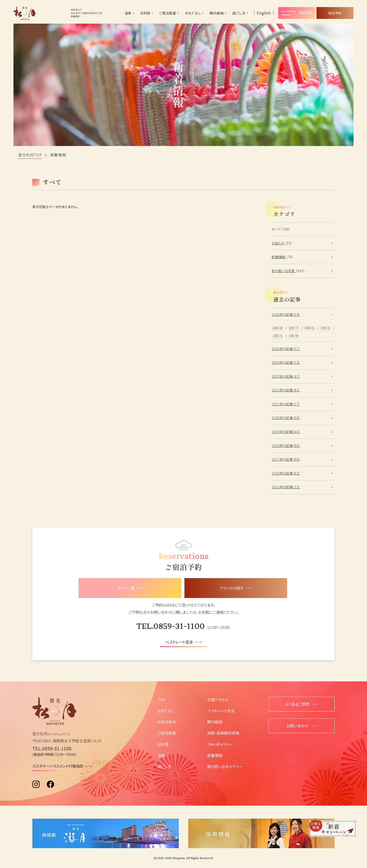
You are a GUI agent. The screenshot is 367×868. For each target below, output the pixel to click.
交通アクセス (218, 700)
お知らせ (278, 243)
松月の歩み (167, 722)
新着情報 (215, 755)
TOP (162, 700)
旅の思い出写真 (284, 271)
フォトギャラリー (220, 744)
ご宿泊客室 (168, 13)
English (264, 13)
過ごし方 (239, 13)
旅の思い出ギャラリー (225, 766)
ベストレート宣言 (221, 711)
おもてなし (193, 13)
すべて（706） (281, 229)
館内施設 (217, 13)
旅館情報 (279, 257)
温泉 (128, 13)
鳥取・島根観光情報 (223, 733)
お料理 (145, 13)
